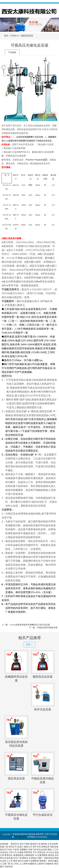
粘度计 (21, 847)
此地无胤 (9, 858)
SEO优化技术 (21, 837)
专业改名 (4, 852)
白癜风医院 (29, 855)
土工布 (55, 850)
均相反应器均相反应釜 (47, 628)
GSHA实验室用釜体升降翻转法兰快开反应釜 (30, 625)
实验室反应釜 (27, 36)
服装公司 (28, 847)
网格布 (25, 858)
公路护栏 (41, 864)
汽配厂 (40, 858)
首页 (6, 36)
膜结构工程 (35, 844)
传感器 (21, 852)
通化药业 (15, 844)
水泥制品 (33, 858)
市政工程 (32, 850)
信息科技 (9, 867)
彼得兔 (51, 855)
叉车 (35, 852)
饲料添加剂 (49, 858)
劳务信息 (41, 852)
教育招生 (9, 855)
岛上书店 (15, 864)
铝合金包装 (42, 850)
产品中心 (14, 36)
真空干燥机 (25, 844)
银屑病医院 (18, 855)
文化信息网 (53, 844)
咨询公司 (13, 847)
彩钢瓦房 (45, 847)
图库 (15, 861)
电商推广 (43, 861)
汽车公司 (13, 852)
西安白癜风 (53, 861)
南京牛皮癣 (23, 861)
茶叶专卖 (37, 847)
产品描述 (12, 52)
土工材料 (24, 864)
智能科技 (50, 864)
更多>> (30, 645)
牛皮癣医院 (34, 861)
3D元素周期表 (41, 855)
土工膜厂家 (5, 864)
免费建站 (24, 850)
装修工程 (4, 847)
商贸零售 (28, 852)
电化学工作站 (6, 850)
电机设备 (54, 847)
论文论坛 (50, 852)
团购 (50, 850)
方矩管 (16, 850)
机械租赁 (32, 864)
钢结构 (44, 844)
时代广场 (17, 858)
